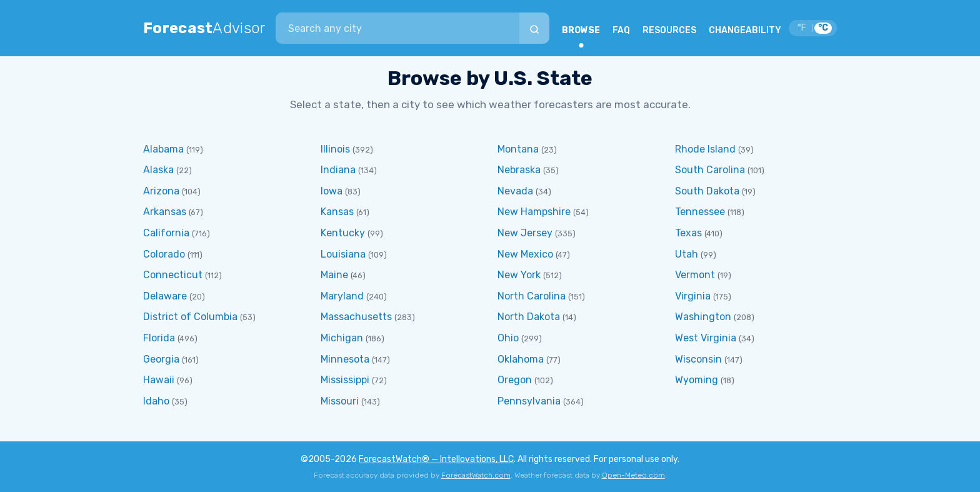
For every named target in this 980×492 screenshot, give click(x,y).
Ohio (508, 338)
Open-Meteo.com (633, 475)
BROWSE (581, 30)
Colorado (164, 254)
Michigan (342, 338)
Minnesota (345, 359)
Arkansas (165, 212)
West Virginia (706, 338)
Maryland (342, 296)
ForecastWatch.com (476, 475)
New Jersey (525, 233)
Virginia (693, 296)
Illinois (335, 149)
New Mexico (525, 254)
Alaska (158, 170)
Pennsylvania (529, 401)
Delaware (165, 296)
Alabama (163, 149)
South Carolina (710, 170)
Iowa (332, 191)
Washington (703, 317)
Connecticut (173, 275)
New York (519, 275)
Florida (159, 338)
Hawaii (159, 380)
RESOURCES (669, 30)
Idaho (156, 401)
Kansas (337, 212)
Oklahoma (521, 359)
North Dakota (529, 317)
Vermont (695, 275)
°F (802, 28)
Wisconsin (698, 359)
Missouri (340, 401)
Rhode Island (705, 149)
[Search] (534, 28)
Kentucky (343, 233)
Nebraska (519, 170)
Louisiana (343, 254)
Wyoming (697, 380)
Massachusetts (356, 317)
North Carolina (532, 296)
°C (823, 28)
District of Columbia (190, 317)
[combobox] (397, 28)
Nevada (515, 191)
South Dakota (707, 191)
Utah (687, 254)
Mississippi (345, 380)
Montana (518, 149)
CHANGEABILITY (745, 30)
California (166, 233)
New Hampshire (534, 212)
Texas (688, 233)
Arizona (161, 191)
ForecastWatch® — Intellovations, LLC (436, 459)
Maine (334, 275)
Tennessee (700, 212)
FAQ (621, 30)
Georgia (161, 359)
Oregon (515, 380)
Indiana (338, 170)
